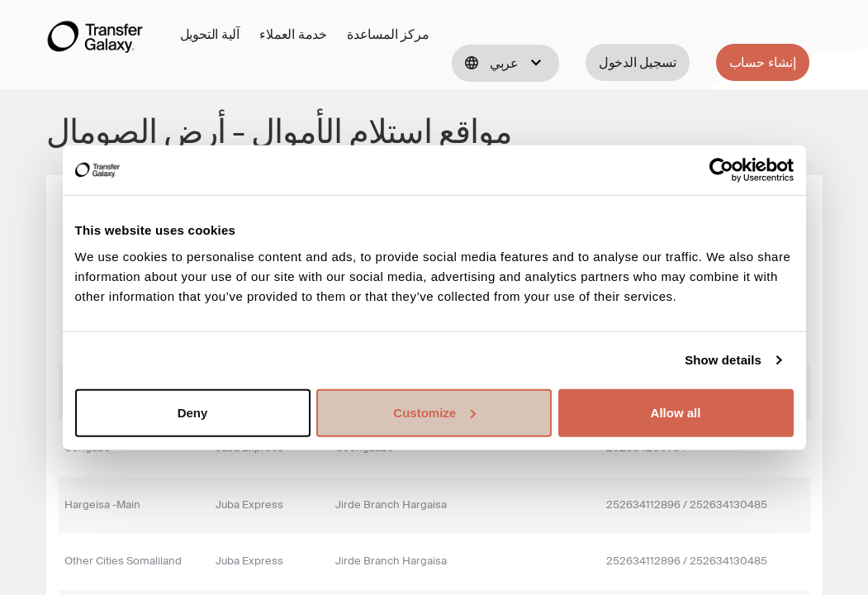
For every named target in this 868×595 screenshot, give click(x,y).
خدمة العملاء (293, 34)
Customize (434, 412)
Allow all (676, 412)
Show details (723, 360)
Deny (193, 412)
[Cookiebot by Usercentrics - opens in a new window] (721, 170)
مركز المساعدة (388, 34)
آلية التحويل (210, 34)
